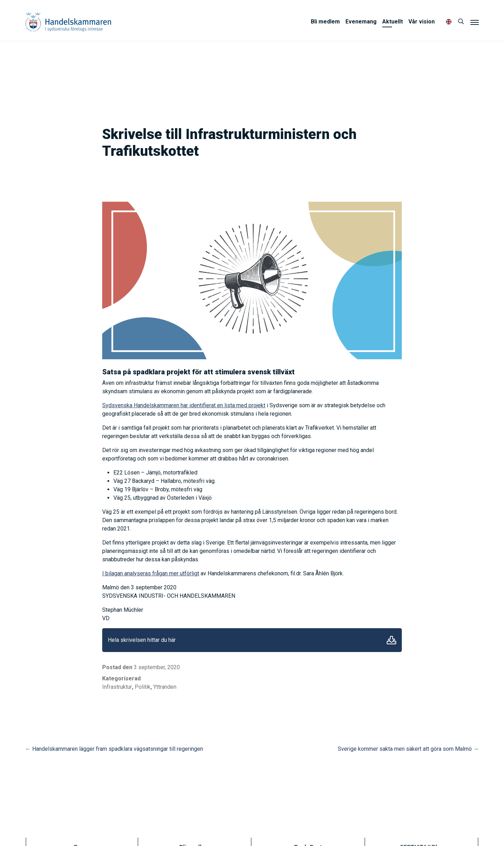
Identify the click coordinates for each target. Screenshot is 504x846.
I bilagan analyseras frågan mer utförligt (151, 573)
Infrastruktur (117, 687)
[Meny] (475, 22)
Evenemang (361, 22)
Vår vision (422, 22)
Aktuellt (393, 22)
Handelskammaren (68, 22)
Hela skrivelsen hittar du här (142, 640)
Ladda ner (391, 640)
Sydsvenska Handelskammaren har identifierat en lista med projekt (184, 405)
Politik (143, 687)
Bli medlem (325, 22)
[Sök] (461, 22)
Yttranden (165, 687)
